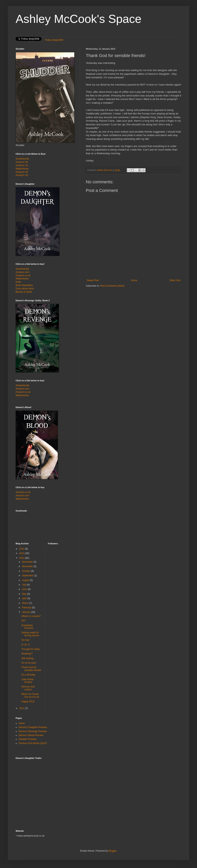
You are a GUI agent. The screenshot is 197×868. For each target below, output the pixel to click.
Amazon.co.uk (23, 275)
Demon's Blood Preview (31, 735)
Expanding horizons (27, 627)
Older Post (175, 280)
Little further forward (28, 681)
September (28, 576)
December (28, 562)
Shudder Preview (27, 739)
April (25, 598)
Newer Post (93, 280)
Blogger (112, 851)
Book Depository (24, 285)
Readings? (27, 654)
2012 (22, 558)
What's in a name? (31, 616)
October (27, 571)
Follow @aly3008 (54, 40)
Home (134, 280)
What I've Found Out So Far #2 (30, 695)
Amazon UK (22, 162)
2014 (22, 549)
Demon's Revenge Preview (33, 731)
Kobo (18, 282)
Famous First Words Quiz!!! (33, 743)
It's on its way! (29, 663)
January (27, 612)
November (28, 566)
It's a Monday (28, 675)
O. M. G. (26, 645)
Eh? (24, 621)
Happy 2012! (28, 701)
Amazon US (22, 165)
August (26, 580)
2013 (22, 553)
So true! (26, 640)
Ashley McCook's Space (79, 19)
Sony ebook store (25, 289)
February (27, 608)
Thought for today (31, 649)
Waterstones (22, 169)
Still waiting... (28, 658)
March (26, 603)
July (24, 585)
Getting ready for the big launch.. (31, 634)
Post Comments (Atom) (112, 286)
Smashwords (22, 159)
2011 (22, 708)
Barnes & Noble (24, 292)
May (25, 594)
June (25, 589)
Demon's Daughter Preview (33, 727)
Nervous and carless (28, 688)
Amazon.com (22, 272)
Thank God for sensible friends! (31, 669)
